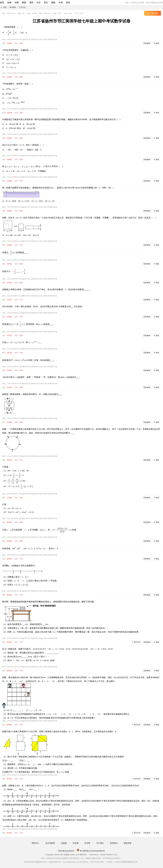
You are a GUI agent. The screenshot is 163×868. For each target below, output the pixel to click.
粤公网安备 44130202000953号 (91, 851)
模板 (53, 3)
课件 (31, 3)
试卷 (17, 3)
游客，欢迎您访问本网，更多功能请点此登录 (144, 3)
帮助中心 (35, 843)
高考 (68, 3)
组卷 (9, 3)
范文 (46, 3)
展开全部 (136, 642)
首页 (2, 3)
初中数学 (13, 7)
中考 (61, 3)
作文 (39, 3)
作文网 (87, 843)
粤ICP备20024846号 (66, 851)
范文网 (76, 843)
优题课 (64, 843)
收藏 (156, 43)
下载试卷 (153, 13)
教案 (24, 3)
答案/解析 (147, 43)
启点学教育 (50, 843)
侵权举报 (128, 843)
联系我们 (114, 843)
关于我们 (100, 843)
